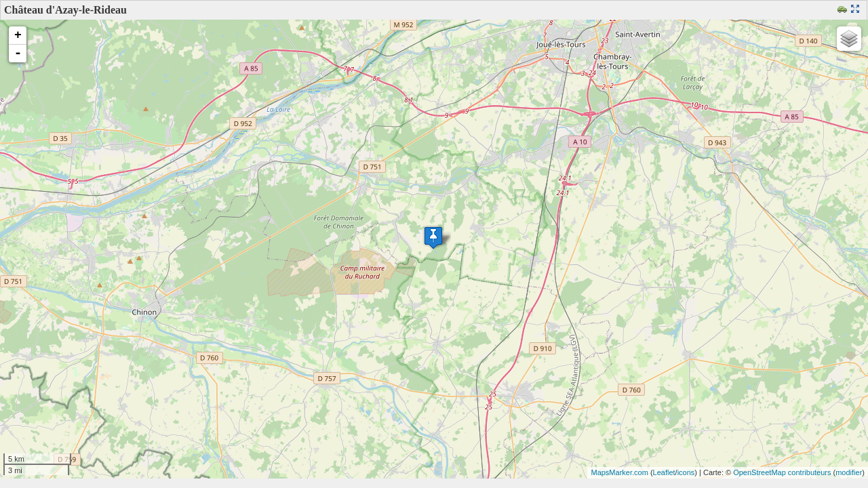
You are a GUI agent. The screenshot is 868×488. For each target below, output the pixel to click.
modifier (849, 472)
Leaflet (664, 472)
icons (686, 472)
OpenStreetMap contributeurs (782, 472)
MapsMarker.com (619, 472)
